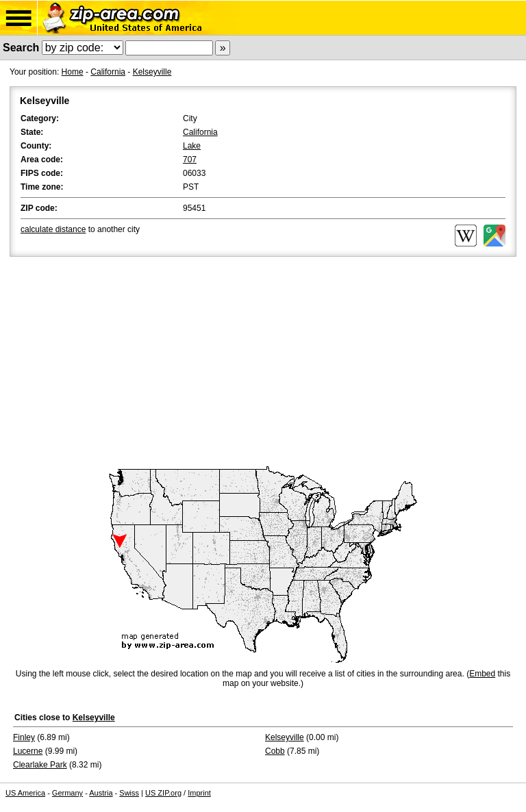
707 (190, 160)
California (108, 72)
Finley (24, 737)
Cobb (275, 751)
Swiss (129, 793)
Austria (101, 793)
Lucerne (28, 751)
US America (25, 793)
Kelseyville (152, 72)
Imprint (199, 793)
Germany (67, 793)
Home (73, 72)
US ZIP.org (163, 793)
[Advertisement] (263, 362)
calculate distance (53, 229)
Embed (482, 674)
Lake (192, 146)
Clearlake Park (40, 765)
